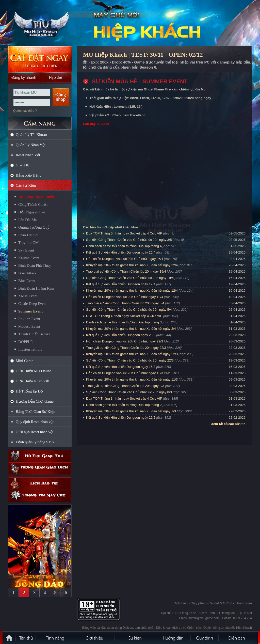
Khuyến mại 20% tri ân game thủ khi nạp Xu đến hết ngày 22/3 (132, 354)
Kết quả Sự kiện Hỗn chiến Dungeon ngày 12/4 (121, 284)
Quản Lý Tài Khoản (31, 135)
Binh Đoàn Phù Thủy (35, 265)
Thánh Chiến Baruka (34, 334)
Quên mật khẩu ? (25, 111)
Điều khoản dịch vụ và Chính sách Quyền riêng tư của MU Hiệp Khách (204, 628)
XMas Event (28, 296)
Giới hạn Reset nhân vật (35, 432)
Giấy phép (198, 603)
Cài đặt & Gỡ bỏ (220, 603)
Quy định (205, 638)
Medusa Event (29, 326)
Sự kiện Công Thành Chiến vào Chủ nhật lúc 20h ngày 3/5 (129, 240)
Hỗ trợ (40, 456)
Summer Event (30, 311)
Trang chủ (85, 62)
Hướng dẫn (173, 638)
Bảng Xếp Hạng (29, 175)
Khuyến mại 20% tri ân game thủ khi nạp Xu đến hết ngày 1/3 (131, 411)
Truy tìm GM (28, 243)
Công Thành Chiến (33, 205)
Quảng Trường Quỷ (34, 227)
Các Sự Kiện (26, 185)
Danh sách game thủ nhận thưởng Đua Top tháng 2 (124, 405)
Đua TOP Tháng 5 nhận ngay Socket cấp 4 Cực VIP (124, 233)
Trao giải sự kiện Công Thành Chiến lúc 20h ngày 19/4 (126, 271)
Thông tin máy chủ (40, 496)
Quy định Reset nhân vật (35, 422)
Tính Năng (55, 638)
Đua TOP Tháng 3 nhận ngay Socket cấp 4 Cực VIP (124, 398)
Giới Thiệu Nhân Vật (32, 381)
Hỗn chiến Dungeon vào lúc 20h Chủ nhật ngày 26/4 (125, 259)
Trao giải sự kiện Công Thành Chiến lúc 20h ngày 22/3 (126, 348)
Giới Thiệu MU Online (34, 371)
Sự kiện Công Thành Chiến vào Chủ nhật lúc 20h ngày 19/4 (130, 278)
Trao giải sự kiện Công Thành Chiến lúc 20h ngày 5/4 (125, 303)
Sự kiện (135, 638)
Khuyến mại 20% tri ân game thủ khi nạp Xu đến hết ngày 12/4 (132, 290)
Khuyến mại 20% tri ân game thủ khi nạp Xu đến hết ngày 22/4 (132, 265)
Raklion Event (29, 319)
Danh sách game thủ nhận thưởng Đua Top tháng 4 (124, 246)
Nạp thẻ (56, 77)
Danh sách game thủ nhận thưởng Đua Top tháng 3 (124, 322)
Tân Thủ (26, 638)
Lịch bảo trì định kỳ (40, 483)
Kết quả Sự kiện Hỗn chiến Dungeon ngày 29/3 (121, 335)
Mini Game (25, 361)
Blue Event (27, 281)
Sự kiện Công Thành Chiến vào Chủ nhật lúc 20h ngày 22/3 (130, 360)
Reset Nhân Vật (28, 155)
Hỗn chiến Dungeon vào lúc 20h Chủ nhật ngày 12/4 (125, 297)
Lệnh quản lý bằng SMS (35, 442)
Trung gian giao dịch (40, 468)
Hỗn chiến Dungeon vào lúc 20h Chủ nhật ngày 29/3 (125, 341)
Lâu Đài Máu (28, 220)
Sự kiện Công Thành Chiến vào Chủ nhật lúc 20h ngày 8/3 (129, 392)
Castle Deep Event (32, 304)
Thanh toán (243, 603)
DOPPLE (26, 342)
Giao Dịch (24, 165)
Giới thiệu (180, 603)
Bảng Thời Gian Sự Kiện (36, 412)
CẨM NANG (40, 121)
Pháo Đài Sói (28, 235)
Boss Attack (27, 273)
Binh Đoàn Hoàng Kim (36, 288)
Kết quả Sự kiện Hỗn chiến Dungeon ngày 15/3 (121, 367)
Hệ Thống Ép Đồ (29, 391)
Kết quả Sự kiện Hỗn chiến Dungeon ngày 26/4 (121, 252)
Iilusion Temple (30, 349)
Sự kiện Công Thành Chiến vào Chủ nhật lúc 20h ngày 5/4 (129, 310)
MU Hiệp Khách (40, 23)
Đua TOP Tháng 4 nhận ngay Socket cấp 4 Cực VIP (124, 316)
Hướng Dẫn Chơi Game (35, 401)
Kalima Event (29, 258)
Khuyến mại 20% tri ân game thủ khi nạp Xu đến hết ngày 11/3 (132, 379)
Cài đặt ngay (40, 59)
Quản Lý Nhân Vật (31, 145)
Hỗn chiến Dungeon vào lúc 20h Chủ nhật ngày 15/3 (125, 373)
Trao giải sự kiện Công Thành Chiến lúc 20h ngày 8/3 (125, 386)
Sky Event (26, 250)
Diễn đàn (238, 638)
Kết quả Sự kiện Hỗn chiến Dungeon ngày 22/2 (121, 418)
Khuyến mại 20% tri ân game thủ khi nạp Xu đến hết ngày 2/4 (131, 329)
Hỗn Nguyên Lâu (32, 212)
